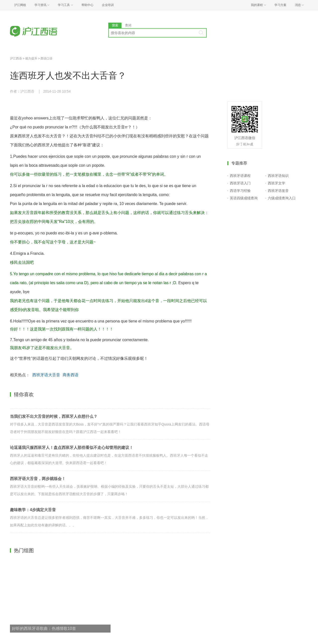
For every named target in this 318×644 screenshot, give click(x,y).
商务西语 (71, 375)
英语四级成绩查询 (244, 198)
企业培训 (108, 5)
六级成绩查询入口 (282, 198)
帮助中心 (87, 5)
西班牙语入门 (240, 183)
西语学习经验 (240, 191)
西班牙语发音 (278, 191)
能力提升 (31, 58)
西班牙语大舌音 (46, 375)
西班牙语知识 (278, 176)
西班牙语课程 (240, 176)
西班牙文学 (277, 183)
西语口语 (46, 58)
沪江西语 (16, 58)
